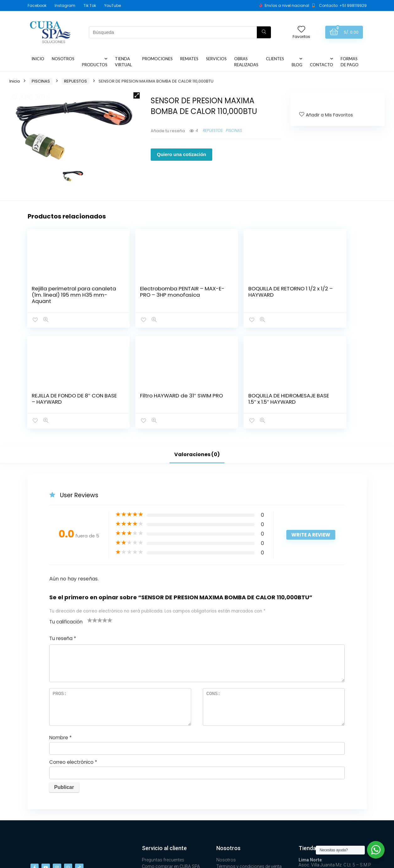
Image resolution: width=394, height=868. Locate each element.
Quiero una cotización (182, 154)
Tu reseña (63, 538)
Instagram (65, 5)
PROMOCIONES (157, 59)
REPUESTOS (76, 81)
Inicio (15, 81)
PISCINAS (41, 81)
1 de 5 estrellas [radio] (90, 519)
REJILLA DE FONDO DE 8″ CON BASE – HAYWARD (220, 298)
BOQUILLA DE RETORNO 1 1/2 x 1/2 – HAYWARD (166, 295)
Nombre (60, 637)
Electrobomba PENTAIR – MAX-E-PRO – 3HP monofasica (108, 301)
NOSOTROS (63, 59)
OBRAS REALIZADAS (246, 62)
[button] (137, 95)
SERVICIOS (216, 59)
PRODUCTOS (95, 65)
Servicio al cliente (164, 747)
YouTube (113, 5)
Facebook (37, 5)
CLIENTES (275, 59)
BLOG (297, 65)
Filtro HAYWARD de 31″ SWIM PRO (278, 295)
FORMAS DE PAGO (350, 62)
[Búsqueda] (264, 32)
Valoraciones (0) (197, 354)
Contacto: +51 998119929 (343, 5)
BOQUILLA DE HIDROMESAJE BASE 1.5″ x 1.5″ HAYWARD (337, 298)
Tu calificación (66, 521)
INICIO (38, 59)
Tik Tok (90, 5)
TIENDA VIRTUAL (123, 62)
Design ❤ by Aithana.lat (343, 860)
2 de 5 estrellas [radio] (92, 519)
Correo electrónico (73, 661)
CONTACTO (321, 65)
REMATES (189, 59)
